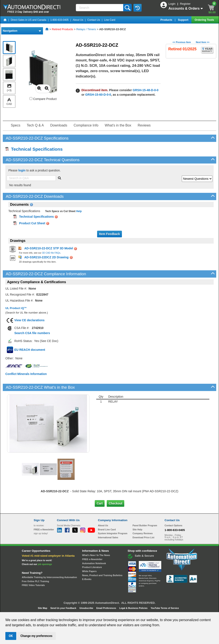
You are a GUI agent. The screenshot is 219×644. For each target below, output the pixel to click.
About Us (78, 20)
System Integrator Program (113, 533)
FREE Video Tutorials (33, 585)
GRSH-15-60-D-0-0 (98, 95)
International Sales (108, 537)
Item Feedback (109, 234)
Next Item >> (203, 42)
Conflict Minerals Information (26, 374)
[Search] (100, 8)
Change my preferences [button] (36, 636)
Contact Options (174, 525)
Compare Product (43, 99)
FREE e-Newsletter (92, 559)
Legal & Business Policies (134, 608)
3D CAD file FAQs (51, 253)
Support (184, 20)
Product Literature (92, 567)
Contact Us (94, 20)
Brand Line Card (107, 529)
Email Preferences (106, 608)
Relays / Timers (86, 29)
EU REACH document (30, 350)
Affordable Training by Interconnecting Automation (49, 577)
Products (167, 20)
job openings (45, 564)
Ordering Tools (205, 20)
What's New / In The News (96, 555)
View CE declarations (29, 320)
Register (185, 4)
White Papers (89, 571)
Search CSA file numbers (32, 333)
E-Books (87, 579)
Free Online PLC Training (35, 581)
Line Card (110, 20)
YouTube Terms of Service (165, 608)
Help (79, 211)
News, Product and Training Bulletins (102, 575)
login (22, 170)
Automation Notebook (94, 563)
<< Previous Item (182, 42)
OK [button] (11, 636)
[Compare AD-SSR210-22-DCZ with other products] (31, 99)
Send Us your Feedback (64, 608)
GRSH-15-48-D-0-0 (146, 90)
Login (172, 4)
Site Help (138, 529)
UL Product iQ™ (16, 308)
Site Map (43, 608)
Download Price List (144, 537)
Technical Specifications (34, 149)
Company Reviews (143, 533)
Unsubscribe (87, 608)
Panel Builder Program (145, 525)
